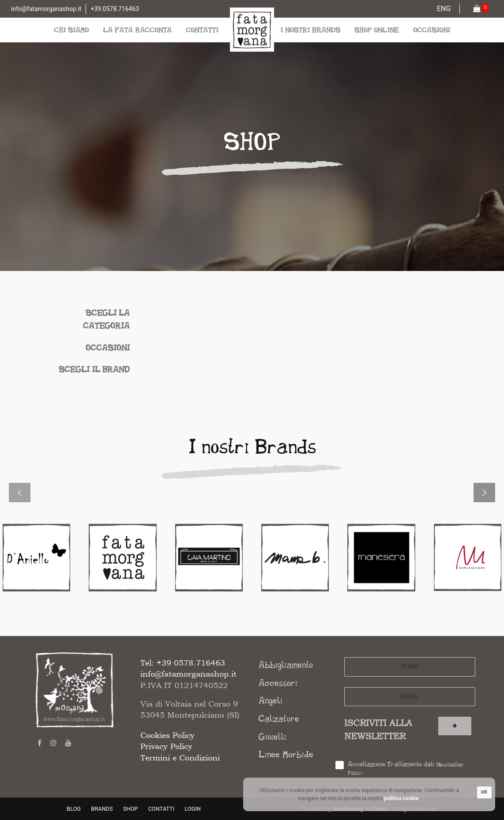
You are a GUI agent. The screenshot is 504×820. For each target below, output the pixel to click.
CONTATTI (162, 809)
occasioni (432, 30)
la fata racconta (137, 30)
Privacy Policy (166, 746)
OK (484, 792)
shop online (377, 30)
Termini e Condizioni (180, 758)
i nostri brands (310, 30)
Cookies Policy (167, 735)
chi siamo (71, 30)
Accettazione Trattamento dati (406, 769)
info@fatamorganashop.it (46, 9)
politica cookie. (402, 798)
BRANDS (102, 809)
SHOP (131, 809)
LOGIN (193, 809)
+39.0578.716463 (115, 9)
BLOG (74, 809)
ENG (444, 9)
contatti (202, 30)
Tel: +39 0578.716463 (183, 663)
